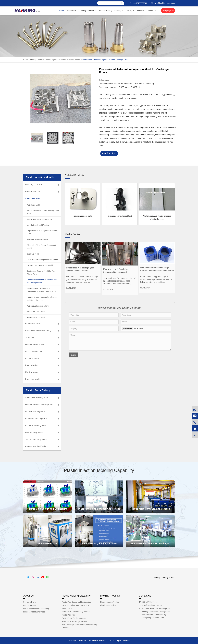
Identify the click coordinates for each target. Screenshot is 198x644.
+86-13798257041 (139, 3)
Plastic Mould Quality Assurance (99, 544)
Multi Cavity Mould (34, 351)
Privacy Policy (168, 578)
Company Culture (30, 605)
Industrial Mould (32, 358)
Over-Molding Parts (34, 432)
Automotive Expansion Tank (38, 306)
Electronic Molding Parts (36, 419)
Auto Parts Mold (33, 205)
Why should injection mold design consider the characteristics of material (157, 269)
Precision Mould (32, 192)
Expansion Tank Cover (36, 312)
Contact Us (151, 11)
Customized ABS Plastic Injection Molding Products (157, 218)
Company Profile (30, 602)
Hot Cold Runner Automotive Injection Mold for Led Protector (42, 299)
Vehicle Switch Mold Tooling (38, 225)
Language (167, 11)
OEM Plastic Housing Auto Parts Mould (42, 260)
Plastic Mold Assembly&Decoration (150, 544)
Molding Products (88, 11)
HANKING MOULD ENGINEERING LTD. (96, 641)
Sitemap (157, 578)
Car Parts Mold (33, 254)
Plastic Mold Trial (48, 544)
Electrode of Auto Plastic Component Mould (41, 247)
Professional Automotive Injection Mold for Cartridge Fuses (105, 60)
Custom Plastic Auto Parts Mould (40, 265)
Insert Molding (32, 365)
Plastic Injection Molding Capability (99, 470)
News (140, 11)
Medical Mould (32, 372)
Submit (73, 355)
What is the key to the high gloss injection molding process (80, 269)
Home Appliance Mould (36, 344)
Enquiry (108, 154)
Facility (130, 11)
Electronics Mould (33, 324)
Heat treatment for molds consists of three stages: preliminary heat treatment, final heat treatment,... (119, 281)
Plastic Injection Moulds (55, 60)
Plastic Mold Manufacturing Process (150, 509)
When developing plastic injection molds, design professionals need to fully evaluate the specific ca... (156, 279)
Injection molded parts (83, 216)
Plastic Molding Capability (111, 11)
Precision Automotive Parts (38, 239)
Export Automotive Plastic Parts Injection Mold (43, 212)
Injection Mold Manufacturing (38, 331)
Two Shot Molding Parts (36, 439)
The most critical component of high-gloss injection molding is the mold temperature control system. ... (82, 279)
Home (61, 11)
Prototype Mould (33, 379)
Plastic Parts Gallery (108, 605)
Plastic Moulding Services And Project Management (99, 510)
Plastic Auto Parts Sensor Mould (40, 219)
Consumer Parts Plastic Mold (120, 216)
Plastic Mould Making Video (34, 612)
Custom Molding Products (37, 446)
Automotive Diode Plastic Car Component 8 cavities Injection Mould (42, 290)
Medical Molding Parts (35, 412)
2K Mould (30, 338)
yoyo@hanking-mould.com (153, 605)
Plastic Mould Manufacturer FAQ (36, 609)
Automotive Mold (73, 60)
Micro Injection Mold (34, 185)
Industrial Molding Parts (36, 425)
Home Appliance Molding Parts (39, 405)
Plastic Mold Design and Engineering (48, 509)
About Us (72, 11)
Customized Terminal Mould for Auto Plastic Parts (41, 273)
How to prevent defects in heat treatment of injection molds (116, 271)
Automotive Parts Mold (36, 317)
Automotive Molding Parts (37, 398)
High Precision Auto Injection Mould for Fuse (42, 232)
